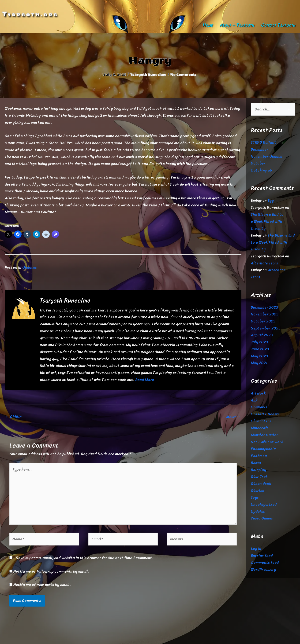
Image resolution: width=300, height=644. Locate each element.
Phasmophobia (263, 449)
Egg (271, 200)
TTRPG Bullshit (264, 142)
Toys (255, 497)
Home (208, 25)
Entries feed (262, 556)
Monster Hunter (264, 435)
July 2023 (259, 342)
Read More (145, 380)
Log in (256, 549)
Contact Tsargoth (278, 25)
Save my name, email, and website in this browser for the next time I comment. (84, 558)
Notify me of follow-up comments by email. (51, 571)
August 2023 (262, 335)
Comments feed (265, 562)
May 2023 (259, 356)
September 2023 (266, 328)
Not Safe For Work (267, 442)
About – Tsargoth (237, 25)
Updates (30, 267)
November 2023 (265, 314)
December (259, 149)
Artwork (258, 393)
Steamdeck (261, 484)
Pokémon (259, 456)
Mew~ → (234, 417)
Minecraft (260, 428)
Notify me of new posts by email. (42, 585)
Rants (256, 463)
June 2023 (260, 349)
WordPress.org (263, 569)
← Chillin (13, 417)
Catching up (261, 170)
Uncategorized (264, 504)
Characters (261, 421)
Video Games (262, 518)
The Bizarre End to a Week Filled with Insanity (267, 221)
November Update (266, 156)
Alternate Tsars (264, 263)
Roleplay (258, 470)
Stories (257, 491)
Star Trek (259, 477)
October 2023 (263, 321)
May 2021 (259, 363)
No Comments (183, 75)
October (258, 163)
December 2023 (264, 307)
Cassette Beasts (265, 414)
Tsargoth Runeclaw (148, 75)
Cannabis (259, 407)
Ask (254, 400)
